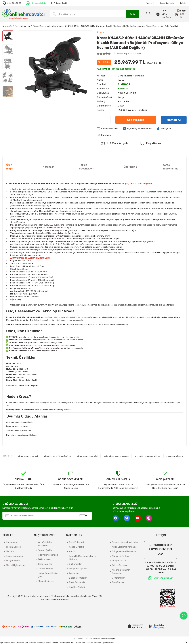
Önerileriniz (131, 167)
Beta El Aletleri (76, 542)
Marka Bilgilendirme (16, 565)
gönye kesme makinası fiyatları (57, 456)
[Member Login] (166, 12)
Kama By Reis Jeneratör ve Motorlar (83, 558)
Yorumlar (49, 167)
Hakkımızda (12, 542)
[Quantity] (104, 120)
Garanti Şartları (45, 550)
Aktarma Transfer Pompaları (121, 572)
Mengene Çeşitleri (78, 569)
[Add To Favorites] (108, 129)
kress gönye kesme (175, 456)
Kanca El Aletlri (76, 547)
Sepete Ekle (136, 120)
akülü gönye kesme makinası (116, 456)
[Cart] (181, 14)
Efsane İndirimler (46, 581)
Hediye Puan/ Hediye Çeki (48, 575)
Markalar (10, 552)
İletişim (183, 3)
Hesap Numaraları (167, 3)
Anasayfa (150, 3)
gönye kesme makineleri (87, 456)
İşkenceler (74, 573)
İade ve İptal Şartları (48, 555)
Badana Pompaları (78, 578)
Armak (72, 552)
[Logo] (23, 14)
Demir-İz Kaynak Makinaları (125, 542)
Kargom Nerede (45, 569)
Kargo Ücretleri (45, 564)
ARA (132, 14)
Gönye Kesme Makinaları (131, 76)
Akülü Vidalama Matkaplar (125, 547)
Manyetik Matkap (120, 556)
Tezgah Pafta (119, 561)
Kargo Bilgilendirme (170, 167)
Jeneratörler (118, 578)
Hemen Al (174, 120)
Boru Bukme (118, 583)
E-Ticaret (88, 639)
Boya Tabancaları (78, 583)
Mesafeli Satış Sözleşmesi (45, 544)
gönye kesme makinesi (28, 456)
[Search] (94, 14)
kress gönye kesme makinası (147, 456)
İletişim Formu (13, 561)
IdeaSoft (78, 639)
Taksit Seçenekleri (86, 167)
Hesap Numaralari (15, 556)
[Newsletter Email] (47, 516)
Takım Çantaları (120, 565)
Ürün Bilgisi (10, 167)
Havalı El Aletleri (77, 587)
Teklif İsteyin (44, 560)
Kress (121, 80)
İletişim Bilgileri (13, 547)
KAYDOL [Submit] (84, 516)
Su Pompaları (76, 564)
